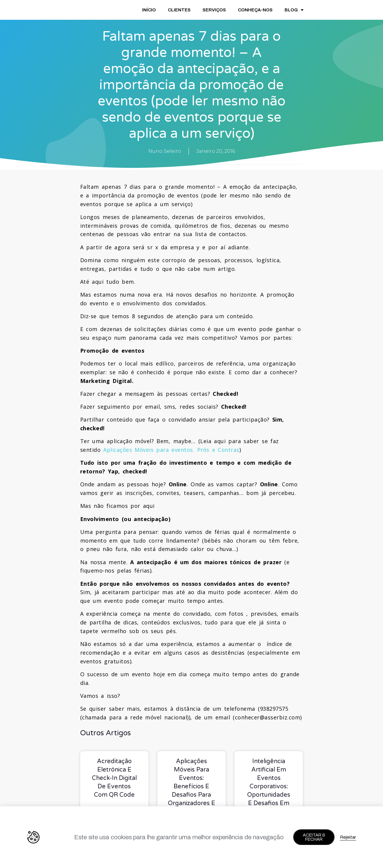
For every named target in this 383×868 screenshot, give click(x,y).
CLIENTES (179, 10)
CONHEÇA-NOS (255, 10)
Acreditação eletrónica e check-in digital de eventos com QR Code (114, 778)
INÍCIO (149, 10)
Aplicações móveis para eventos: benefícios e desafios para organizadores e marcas (191, 787)
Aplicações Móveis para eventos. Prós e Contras (171, 450)
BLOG (294, 10)
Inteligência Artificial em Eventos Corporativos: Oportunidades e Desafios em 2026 (269, 787)
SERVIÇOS (214, 10)
